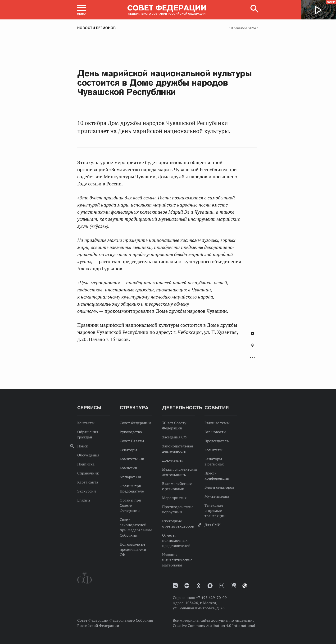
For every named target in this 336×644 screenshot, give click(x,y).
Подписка (86, 464)
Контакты (86, 423)
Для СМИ (213, 525)
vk (175, 586)
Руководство (131, 432)
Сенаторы (128, 450)
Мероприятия (174, 498)
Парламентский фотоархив (245, 586)
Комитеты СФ (132, 459)
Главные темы (217, 423)
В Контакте (252, 333)
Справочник (88, 473)
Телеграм (222, 586)
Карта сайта (88, 482)
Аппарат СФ (130, 477)
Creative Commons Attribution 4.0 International (214, 626)
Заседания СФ (174, 437)
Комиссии (128, 468)
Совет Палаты (132, 441)
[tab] (252, 348)
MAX (210, 586)
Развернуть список (252, 358)
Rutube (233, 586)
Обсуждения (88, 455)
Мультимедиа (217, 496)
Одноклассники (252, 345)
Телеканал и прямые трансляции (215, 511)
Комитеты (213, 450)
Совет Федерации (135, 423)
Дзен (187, 586)
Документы (172, 460)
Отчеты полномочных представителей (176, 540)
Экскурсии (87, 491)
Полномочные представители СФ (133, 549)
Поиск (83, 446)
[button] (82, 10)
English (84, 500)
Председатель (217, 441)
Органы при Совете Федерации (130, 505)
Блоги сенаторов (219, 487)
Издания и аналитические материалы (177, 560)
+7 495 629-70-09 (211, 598)
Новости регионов (96, 28)
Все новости (215, 432)
